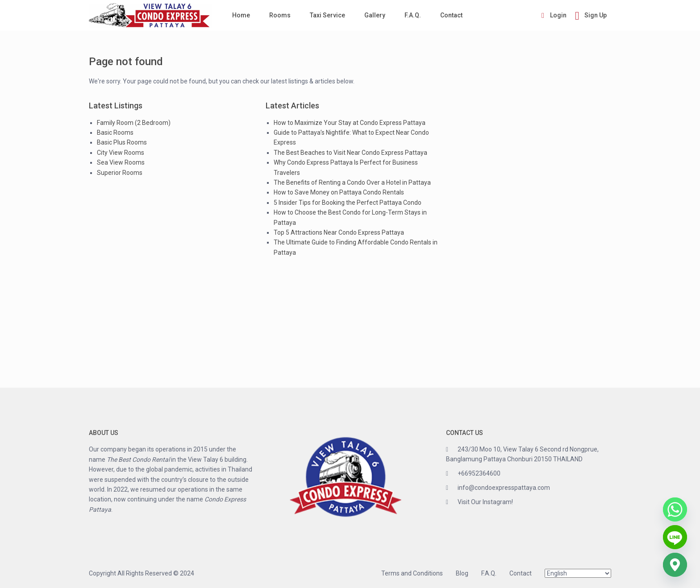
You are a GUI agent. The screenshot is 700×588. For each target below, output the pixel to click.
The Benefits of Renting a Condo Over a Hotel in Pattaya (352, 182)
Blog (462, 573)
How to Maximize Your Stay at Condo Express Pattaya (350, 123)
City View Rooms (121, 153)
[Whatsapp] (675, 509)
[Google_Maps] (675, 565)
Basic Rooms (115, 133)
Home (241, 15)
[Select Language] (578, 573)
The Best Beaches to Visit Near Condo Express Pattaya (350, 153)
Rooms (280, 15)
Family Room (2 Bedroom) (134, 123)
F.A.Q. (413, 15)
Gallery (375, 15)
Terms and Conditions (412, 573)
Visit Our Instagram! (485, 502)
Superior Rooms (120, 173)
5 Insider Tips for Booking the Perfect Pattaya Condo (348, 203)
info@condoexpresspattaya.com (504, 488)
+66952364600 (479, 473)
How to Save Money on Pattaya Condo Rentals (339, 192)
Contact (451, 15)
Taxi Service (327, 15)
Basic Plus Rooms (122, 142)
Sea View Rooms (121, 162)
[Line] (675, 537)
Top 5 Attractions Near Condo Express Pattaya (339, 232)
